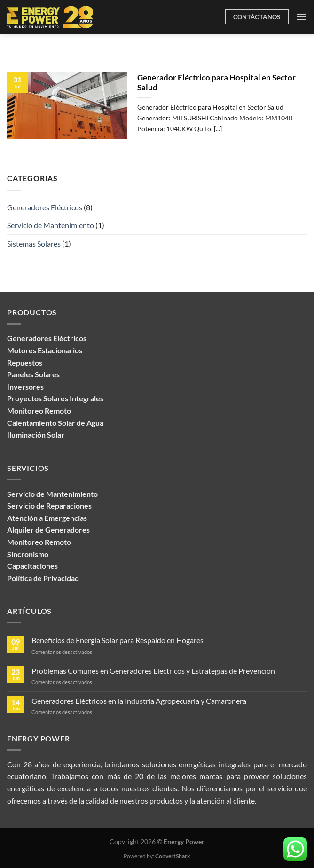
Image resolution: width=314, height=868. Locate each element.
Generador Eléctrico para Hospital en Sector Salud (216, 83)
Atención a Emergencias (47, 518)
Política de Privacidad (43, 578)
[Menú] (301, 17)
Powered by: (157, 856)
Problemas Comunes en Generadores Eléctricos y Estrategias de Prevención (153, 671)
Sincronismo (28, 554)
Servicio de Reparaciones (49, 506)
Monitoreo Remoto (39, 542)
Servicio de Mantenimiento (51, 225)
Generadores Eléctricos (45, 207)
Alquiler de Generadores (48, 530)
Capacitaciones (32, 566)
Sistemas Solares (34, 243)
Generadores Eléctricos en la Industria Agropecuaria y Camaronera (139, 701)
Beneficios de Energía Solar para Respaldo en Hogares (118, 640)
